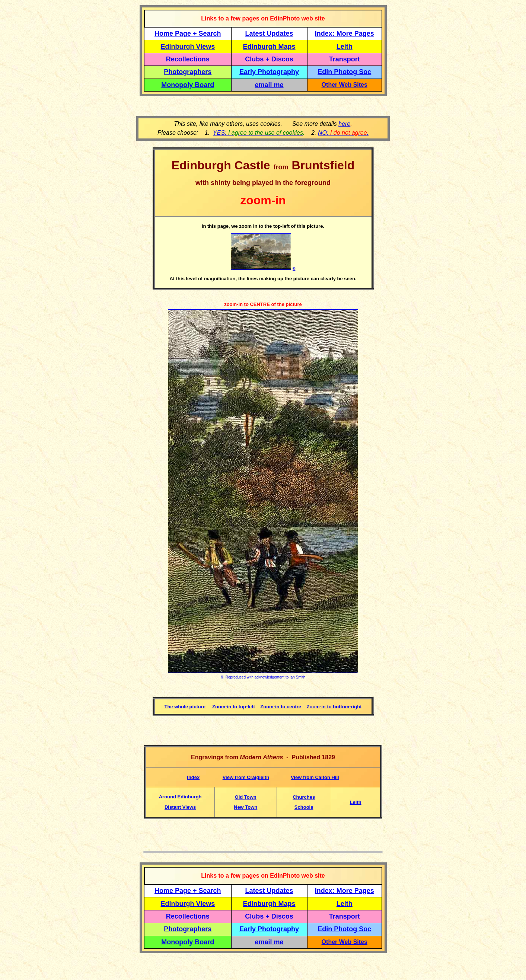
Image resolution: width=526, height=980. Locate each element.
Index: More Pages (345, 33)
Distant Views (180, 807)
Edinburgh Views (188, 47)
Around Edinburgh (180, 797)
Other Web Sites (345, 85)
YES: (258, 133)
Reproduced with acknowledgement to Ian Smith (266, 677)
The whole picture (185, 707)
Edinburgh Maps (269, 47)
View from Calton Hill (315, 777)
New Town (246, 807)
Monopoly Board (188, 85)
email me (269, 85)
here (344, 124)
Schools (304, 807)
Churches (304, 797)
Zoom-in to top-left (234, 707)
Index (193, 777)
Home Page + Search (188, 33)
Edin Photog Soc (344, 72)
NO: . (343, 133)
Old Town (246, 797)
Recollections (188, 59)
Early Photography (269, 72)
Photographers (188, 72)
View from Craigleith (246, 777)
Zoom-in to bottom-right (334, 707)
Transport (345, 59)
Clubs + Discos (269, 59)
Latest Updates (269, 33)
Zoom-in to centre (281, 707)
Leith (356, 802)
